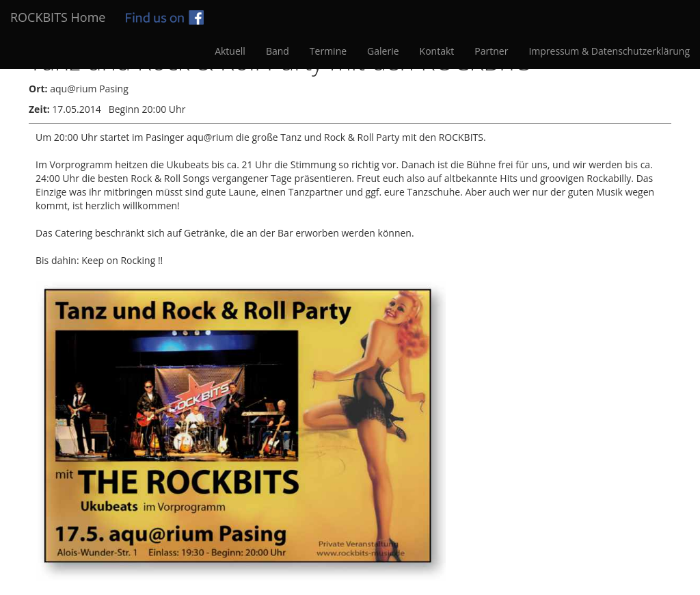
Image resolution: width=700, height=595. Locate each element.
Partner (491, 51)
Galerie (383, 51)
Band (278, 51)
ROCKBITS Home (58, 17)
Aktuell (230, 51)
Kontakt (437, 51)
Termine (328, 51)
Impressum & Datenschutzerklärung (609, 51)
